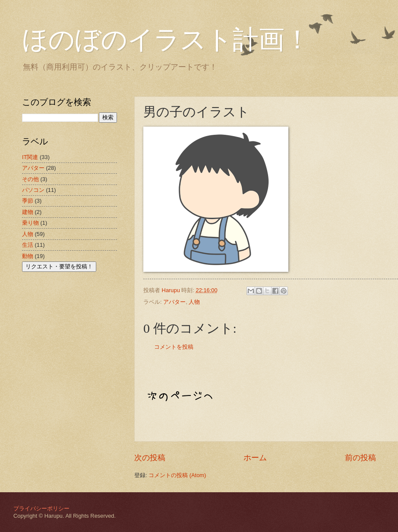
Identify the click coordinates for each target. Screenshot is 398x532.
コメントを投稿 (174, 347)
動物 (28, 256)
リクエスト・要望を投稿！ (59, 266)
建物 (28, 212)
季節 (28, 201)
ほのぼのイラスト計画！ (166, 40)
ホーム (255, 458)
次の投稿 (150, 458)
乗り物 (30, 223)
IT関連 (30, 157)
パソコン (33, 190)
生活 (28, 245)
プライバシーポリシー (41, 508)
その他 (30, 179)
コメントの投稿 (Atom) (177, 475)
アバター (174, 302)
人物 (194, 302)
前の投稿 (360, 458)
